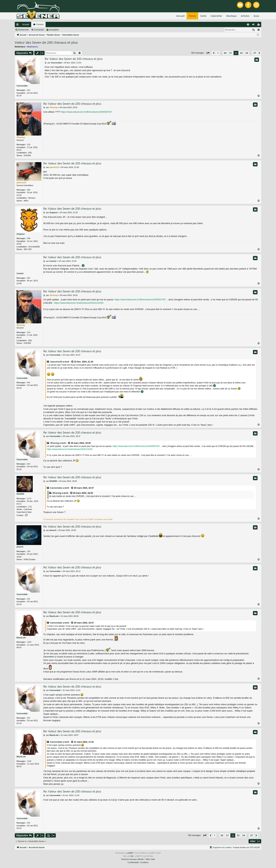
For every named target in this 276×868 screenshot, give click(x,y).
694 (29, 278)
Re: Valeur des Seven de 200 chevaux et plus (74, 59)
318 (29, 145)
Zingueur (21, 234)
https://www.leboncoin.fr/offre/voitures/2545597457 (87, 112)
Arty (132, 856)
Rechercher (23, 30)
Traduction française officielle (132, 859)
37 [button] (255, 53)
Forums (40, 24)
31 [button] (231, 53)
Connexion (39, 30)
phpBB (130, 853)
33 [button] (241, 53)
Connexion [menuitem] (254, 25)
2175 (29, 499)
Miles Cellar (150, 859)
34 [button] (247, 53)
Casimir (20, 273)
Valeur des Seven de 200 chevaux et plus (46, 42)
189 (29, 551)
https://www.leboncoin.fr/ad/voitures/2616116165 (79, 303)
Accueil (26, 24)
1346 (29, 642)
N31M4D (20, 494)
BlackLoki (21, 638)
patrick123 (21, 183)
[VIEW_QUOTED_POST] (73, 362)
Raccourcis (18, 25)
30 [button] (225, 53)
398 (29, 238)
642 (29, 90)
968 (29, 190)
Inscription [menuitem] (259, 25)
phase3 (20, 547)
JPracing (21, 137)
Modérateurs (33, 47)
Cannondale (22, 86)
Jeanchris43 (56, 362)
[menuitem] (248, 24)
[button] (208, 53)
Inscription (54, 30)
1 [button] (218, 53)
